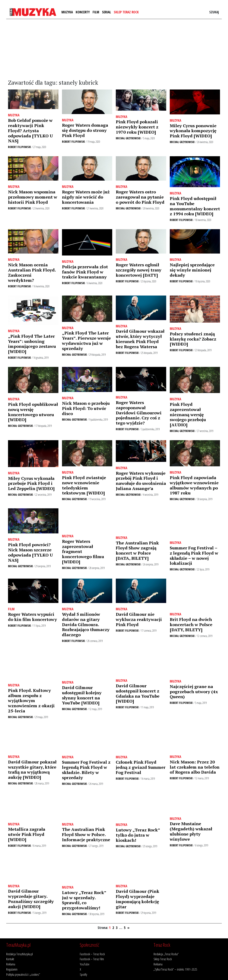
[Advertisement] (114, 49)
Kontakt (10, 959)
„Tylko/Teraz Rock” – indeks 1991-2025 (175, 969)
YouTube (85, 964)
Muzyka (67, 12)
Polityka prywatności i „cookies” (23, 974)
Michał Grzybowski (128, 138)
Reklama (11, 964)
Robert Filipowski (20, 147)
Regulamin (12, 969)
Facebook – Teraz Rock (92, 954)
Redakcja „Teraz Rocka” (166, 954)
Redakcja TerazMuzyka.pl (20, 954)
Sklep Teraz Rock (126, 12)
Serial (107, 12)
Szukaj (214, 12)
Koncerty (83, 12)
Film (96, 12)
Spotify (83, 974)
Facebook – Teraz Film (92, 959)
